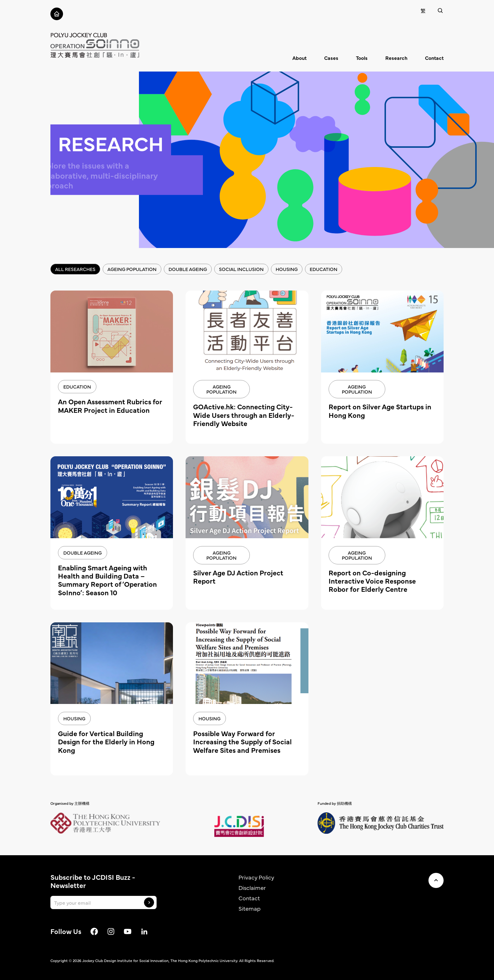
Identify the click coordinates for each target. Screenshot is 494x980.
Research (396, 58)
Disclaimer (252, 888)
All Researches (75, 269)
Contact (434, 58)
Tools (362, 58)
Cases (331, 58)
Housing (287, 269)
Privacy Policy (256, 877)
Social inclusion (241, 269)
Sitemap (250, 908)
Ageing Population (132, 269)
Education (324, 269)
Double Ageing (188, 269)
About (299, 58)
